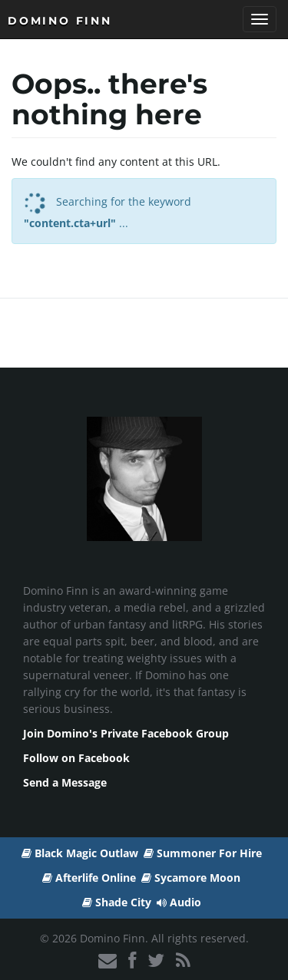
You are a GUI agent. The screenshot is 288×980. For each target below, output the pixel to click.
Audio (179, 902)
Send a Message (65, 782)
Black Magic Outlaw (80, 853)
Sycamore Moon (191, 878)
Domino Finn (60, 21)
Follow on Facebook (76, 758)
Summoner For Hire (203, 853)
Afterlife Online (89, 878)
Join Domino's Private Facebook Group (126, 733)
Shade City (117, 902)
